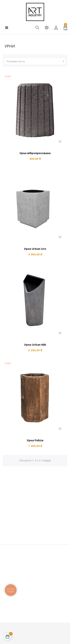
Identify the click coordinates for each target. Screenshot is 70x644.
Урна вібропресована (35, 153)
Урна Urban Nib (35, 345)
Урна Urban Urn (35, 249)
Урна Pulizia (35, 440)
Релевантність (36, 61)
